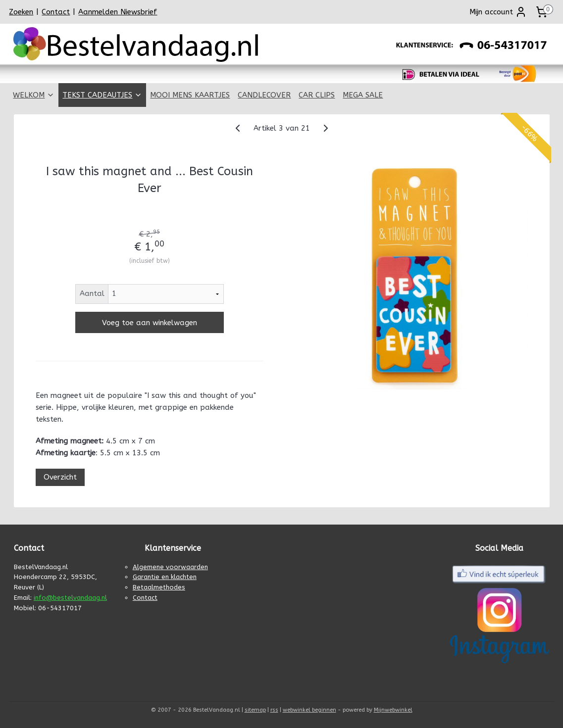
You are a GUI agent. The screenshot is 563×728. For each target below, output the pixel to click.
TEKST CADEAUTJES (102, 95)
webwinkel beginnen (309, 710)
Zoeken (21, 12)
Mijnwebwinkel (393, 710)
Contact (56, 12)
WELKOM (34, 95)
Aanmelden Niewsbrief (118, 12)
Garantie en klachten (165, 577)
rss (274, 710)
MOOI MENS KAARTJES (190, 95)
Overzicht (60, 477)
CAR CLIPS (317, 95)
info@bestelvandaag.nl (70, 598)
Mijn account (498, 12)
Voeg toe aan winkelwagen (149, 323)
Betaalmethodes (159, 587)
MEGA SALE (363, 95)
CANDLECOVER (264, 95)
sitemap (255, 710)
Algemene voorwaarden (170, 567)
